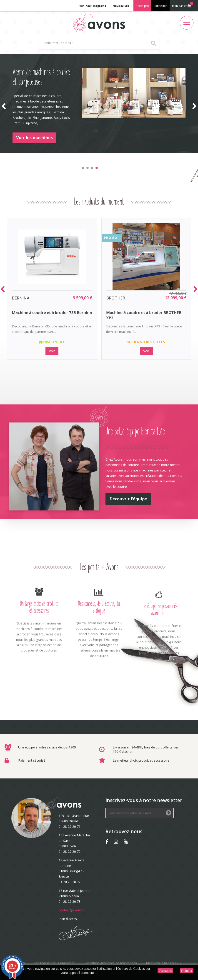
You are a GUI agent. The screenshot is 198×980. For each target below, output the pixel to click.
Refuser (187, 971)
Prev (3, 289)
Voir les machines (34, 138)
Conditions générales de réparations (110, 963)
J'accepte (165, 971)
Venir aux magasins (93, 6)
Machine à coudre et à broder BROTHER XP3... (144, 315)
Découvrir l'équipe (128, 499)
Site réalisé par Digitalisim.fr (54, 963)
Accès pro (142, 6)
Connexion (160, 6)
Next (196, 289)
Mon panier (182, 5)
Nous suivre (121, 6)
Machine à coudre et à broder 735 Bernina (52, 313)
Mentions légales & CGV (164, 963)
